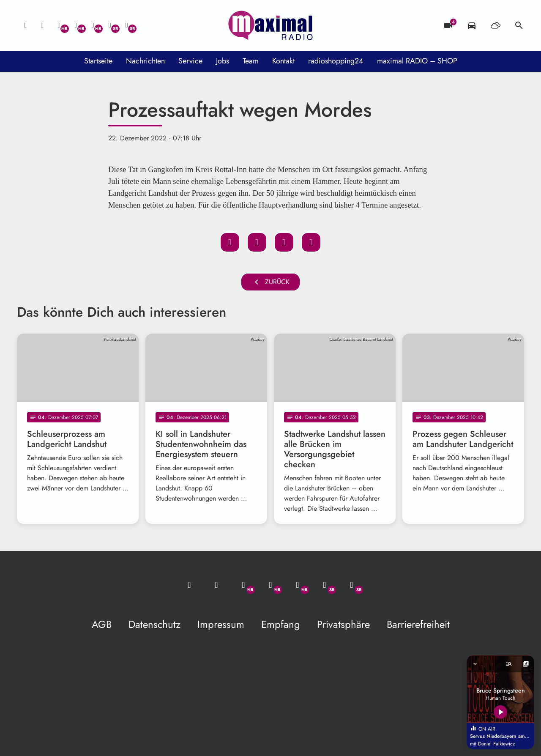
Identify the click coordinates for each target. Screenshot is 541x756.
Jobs (223, 61)
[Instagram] (93, 25)
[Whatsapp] (59, 25)
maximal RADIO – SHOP (417, 61)
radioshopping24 (336, 61)
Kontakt (283, 61)
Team (251, 61)
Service (190, 61)
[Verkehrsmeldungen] (472, 25)
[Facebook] (76, 25)
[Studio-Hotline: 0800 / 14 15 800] (42, 25)
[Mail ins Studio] (25, 25)
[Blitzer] (448, 25)
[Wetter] (495, 25)
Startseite (98, 61)
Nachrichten (145, 61)
